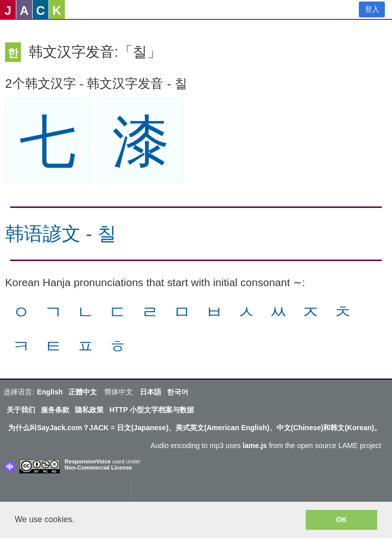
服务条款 (55, 410)
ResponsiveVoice (88, 461)
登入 (372, 9)
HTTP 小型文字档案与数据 (152, 410)
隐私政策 (89, 410)
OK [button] (341, 520)
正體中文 (83, 392)
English (50, 392)
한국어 (178, 392)
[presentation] (65, 490)
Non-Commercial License (99, 467)
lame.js (254, 446)
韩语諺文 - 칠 (61, 234)
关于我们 (21, 410)
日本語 (151, 392)
